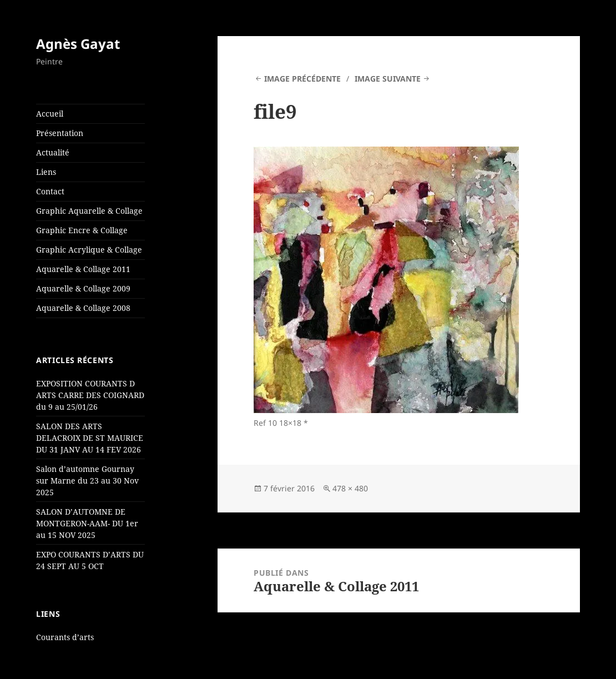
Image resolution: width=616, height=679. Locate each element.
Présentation (60, 133)
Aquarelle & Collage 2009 (83, 288)
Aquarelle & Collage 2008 (83, 308)
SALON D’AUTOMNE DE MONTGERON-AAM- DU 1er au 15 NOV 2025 (87, 523)
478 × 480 (350, 488)
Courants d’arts (65, 637)
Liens (46, 172)
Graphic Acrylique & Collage (89, 250)
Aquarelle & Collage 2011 (83, 269)
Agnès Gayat (78, 44)
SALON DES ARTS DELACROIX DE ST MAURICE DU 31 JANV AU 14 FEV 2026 (90, 438)
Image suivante (388, 79)
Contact (50, 191)
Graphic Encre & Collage (82, 230)
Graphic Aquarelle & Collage (89, 211)
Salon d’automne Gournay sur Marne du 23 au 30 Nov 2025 (87, 481)
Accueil (50, 114)
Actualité (53, 152)
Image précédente (302, 79)
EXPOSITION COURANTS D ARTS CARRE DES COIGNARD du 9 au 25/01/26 (90, 395)
